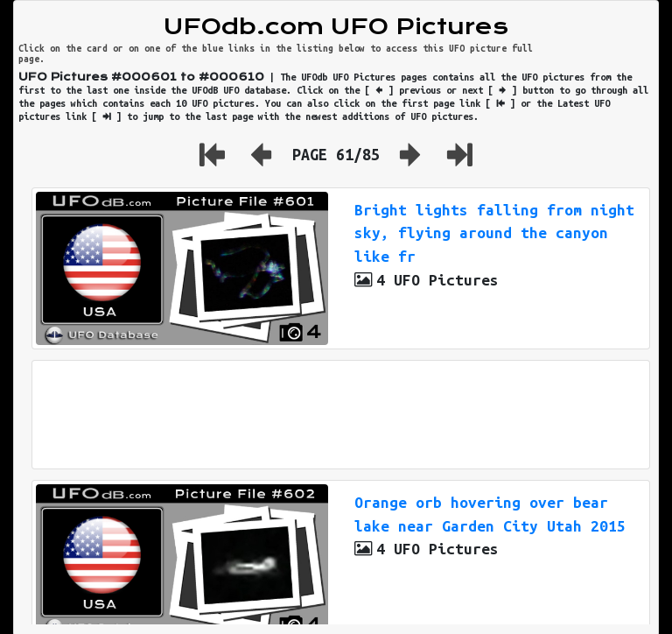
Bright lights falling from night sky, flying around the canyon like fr (494, 233)
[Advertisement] (341, 415)
